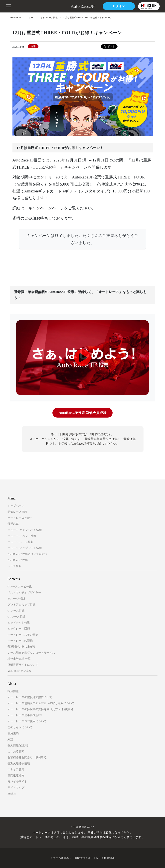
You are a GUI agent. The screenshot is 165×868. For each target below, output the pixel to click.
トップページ (16, 506)
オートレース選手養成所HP (25, 715)
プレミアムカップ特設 (21, 605)
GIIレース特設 (16, 617)
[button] (9, 6)
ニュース (31, 18)
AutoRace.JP (15, 18)
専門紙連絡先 (16, 775)
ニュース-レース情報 (21, 542)
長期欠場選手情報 (19, 763)
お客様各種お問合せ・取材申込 (27, 757)
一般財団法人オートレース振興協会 (93, 858)
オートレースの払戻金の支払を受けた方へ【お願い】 (41, 709)
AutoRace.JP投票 (18, 560)
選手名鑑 (13, 524)
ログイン (119, 6)
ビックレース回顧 (19, 629)
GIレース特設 (16, 611)
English (12, 793)
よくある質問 (16, 751)
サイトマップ (16, 787)
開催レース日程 (17, 512)
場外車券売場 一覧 (19, 659)
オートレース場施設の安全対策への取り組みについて (41, 703)
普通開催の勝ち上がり (21, 647)
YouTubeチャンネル (20, 671)
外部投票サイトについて (23, 665)
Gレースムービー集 (20, 586)
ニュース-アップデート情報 (25, 548)
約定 (10, 739)
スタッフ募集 (16, 769)
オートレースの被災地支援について (30, 697)
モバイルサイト (17, 781)
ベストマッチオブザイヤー (24, 592)
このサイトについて (20, 727)
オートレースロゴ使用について (27, 721)
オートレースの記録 (20, 641)
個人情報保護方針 (19, 745)
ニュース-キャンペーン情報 (25, 530)
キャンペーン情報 (49, 18)
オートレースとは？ (20, 518)
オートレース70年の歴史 (23, 635)
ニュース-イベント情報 (22, 536)
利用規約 (13, 733)
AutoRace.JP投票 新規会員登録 (82, 413)
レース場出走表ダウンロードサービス (31, 653)
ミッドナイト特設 (19, 623)
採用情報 (13, 691)
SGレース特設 (16, 598)
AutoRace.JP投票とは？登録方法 (27, 554)
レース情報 (15, 566)
